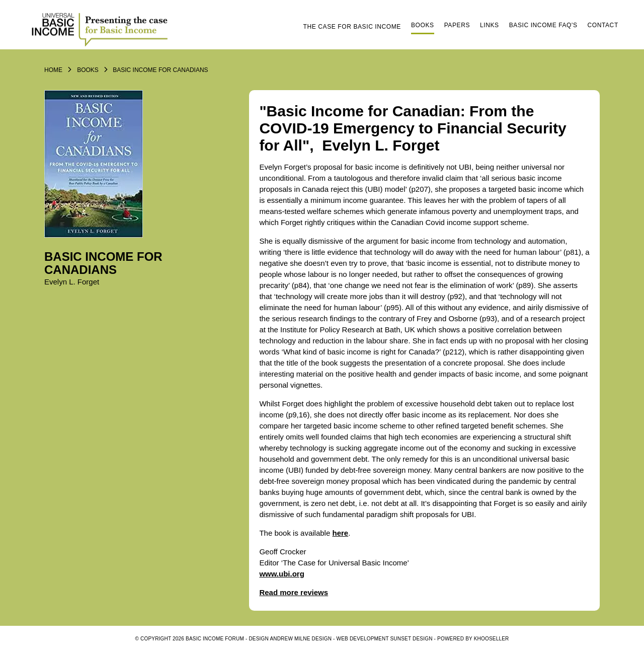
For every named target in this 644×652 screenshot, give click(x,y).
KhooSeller (492, 639)
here (340, 533)
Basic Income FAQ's (543, 25)
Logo (101, 29)
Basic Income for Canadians (160, 70)
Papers (457, 25)
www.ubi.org (281, 574)
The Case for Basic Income (352, 27)
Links (490, 25)
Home (53, 70)
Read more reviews (294, 592)
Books (423, 25)
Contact (603, 25)
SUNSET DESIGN (412, 639)
